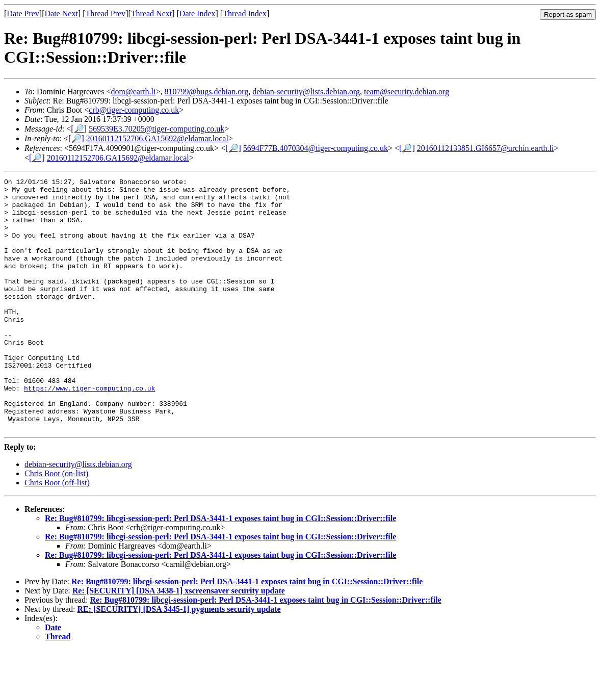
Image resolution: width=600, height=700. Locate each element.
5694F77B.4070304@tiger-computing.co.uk (316, 148)
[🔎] (79, 129)
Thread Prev (105, 14)
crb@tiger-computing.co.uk (134, 110)
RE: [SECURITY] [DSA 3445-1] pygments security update (179, 659)
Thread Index (245, 14)
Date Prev (23, 14)
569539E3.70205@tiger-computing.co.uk (156, 129)
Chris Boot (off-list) (57, 533)
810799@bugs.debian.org (207, 92)
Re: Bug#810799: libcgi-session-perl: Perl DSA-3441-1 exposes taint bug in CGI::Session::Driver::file (220, 569)
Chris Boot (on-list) (56, 524)
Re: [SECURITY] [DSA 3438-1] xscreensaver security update (179, 641)
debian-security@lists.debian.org (306, 92)
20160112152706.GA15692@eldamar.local (157, 138)
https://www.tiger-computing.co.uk (89, 431)
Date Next (61, 14)
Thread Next (151, 14)
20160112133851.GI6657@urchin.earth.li (486, 148)
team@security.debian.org (407, 92)
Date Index (198, 14)
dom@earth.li (133, 92)
